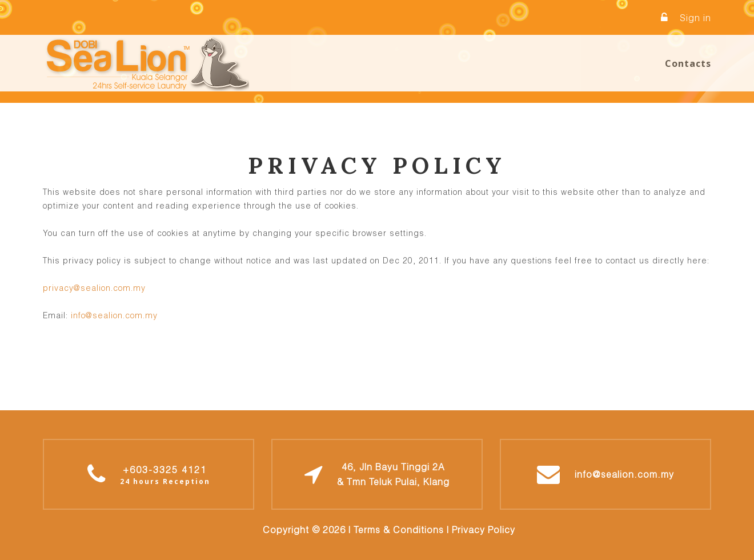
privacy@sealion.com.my (94, 288)
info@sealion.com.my (114, 315)
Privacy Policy (484, 529)
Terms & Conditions (399, 529)
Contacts (688, 63)
